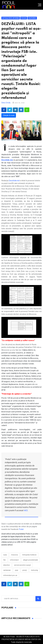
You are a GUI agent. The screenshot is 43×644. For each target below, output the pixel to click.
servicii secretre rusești (22, 565)
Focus (24, 18)
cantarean (7, 570)
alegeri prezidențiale (31, 560)
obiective (6, 565)
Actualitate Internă (11, 18)
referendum (14, 560)
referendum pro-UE (10, 575)
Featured (32, 18)
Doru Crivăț (6, 103)
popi (17, 570)
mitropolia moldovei (29, 555)
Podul (21, 529)
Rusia (5, 555)
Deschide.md (14, 181)
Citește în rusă (9, 115)
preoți (25, 570)
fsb (4, 560)
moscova (14, 555)
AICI (26, 510)
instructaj (34, 570)
